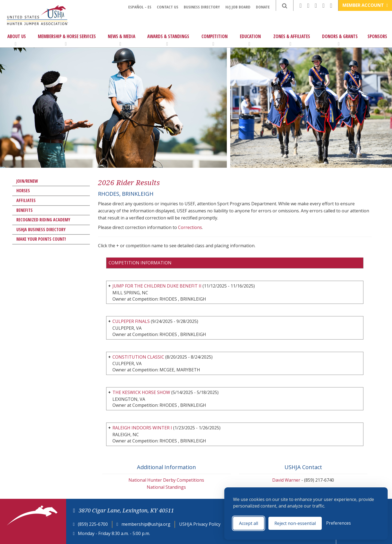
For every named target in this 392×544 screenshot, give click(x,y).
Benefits (24, 210)
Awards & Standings (168, 40)
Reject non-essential (295, 523)
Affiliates (26, 200)
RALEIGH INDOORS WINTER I (142, 428)
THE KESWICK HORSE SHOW (141, 392)
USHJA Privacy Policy (200, 524)
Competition (215, 40)
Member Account (365, 5)
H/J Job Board (238, 7)
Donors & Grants (340, 40)
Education (250, 40)
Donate (263, 7)
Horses (23, 191)
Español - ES (140, 7)
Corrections (190, 227)
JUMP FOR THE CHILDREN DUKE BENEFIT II (157, 286)
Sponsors (377, 36)
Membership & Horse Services (67, 40)
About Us (17, 40)
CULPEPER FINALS (131, 321)
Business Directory (202, 7)
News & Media (122, 40)
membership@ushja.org (146, 524)
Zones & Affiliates (292, 40)
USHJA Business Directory (41, 230)
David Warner (286, 480)
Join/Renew (27, 181)
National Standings (166, 487)
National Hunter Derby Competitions (166, 480)
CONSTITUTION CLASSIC (138, 357)
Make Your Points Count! (41, 239)
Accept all (249, 523)
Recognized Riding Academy (43, 220)
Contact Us (168, 7)
